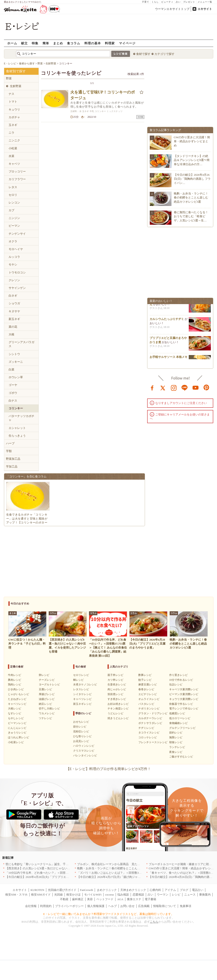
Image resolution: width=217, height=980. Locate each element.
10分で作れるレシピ (181, 680)
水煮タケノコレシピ (85, 685)
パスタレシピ (146, 704)
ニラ (11, 133)
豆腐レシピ (45, 689)
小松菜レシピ (16, 742)
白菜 (11, 369)
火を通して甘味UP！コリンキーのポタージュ (103, 95)
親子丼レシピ (115, 675)
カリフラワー (17, 179)
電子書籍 (150, 899)
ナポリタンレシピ (149, 709)
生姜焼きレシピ (117, 685)
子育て (146, 2)
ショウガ (14, 303)
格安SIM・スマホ (16, 895)
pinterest (206, 387)
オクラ (13, 241)
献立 (24, 43)
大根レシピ (15, 709)
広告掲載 (144, 906)
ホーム (12, 43)
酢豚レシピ (145, 675)
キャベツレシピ (17, 704)
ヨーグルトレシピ (49, 685)
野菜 (9, 78)
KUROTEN (37, 890)
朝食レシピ (176, 742)
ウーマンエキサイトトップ (172, 9)
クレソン (14, 280)
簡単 (46, 43)
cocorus (109, 895)
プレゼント (189, 2)
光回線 (58, 895)
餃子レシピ (145, 680)
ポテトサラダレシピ (150, 723)
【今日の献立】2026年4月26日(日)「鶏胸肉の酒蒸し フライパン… (192, 179)
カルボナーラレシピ (150, 718)
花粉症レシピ (81, 731)
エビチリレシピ (148, 694)
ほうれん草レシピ (19, 737)
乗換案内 (205, 895)
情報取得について (165, 906)
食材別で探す (16, 71)
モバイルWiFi (93, 895)
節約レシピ (176, 733)
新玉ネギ (14, 319)
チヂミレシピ (146, 728)
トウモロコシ (17, 272)
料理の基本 (93, 43)
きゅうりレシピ (17, 733)
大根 (11, 334)
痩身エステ (134, 899)
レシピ (176, 895)
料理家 (110, 43)
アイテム (170, 890)
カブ (11, 210)
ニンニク (14, 140)
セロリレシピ (81, 675)
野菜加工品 (13, 459)
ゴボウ (13, 393)
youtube (196, 387)
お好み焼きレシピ (118, 704)
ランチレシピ (177, 747)
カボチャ (14, 117)
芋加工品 (12, 467)
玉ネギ (13, 125)
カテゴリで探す (164, 54)
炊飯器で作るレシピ (181, 704)
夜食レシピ (176, 752)
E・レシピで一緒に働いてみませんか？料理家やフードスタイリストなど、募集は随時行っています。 (108, 914)
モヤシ (13, 265)
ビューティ (167, 2)
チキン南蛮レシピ (118, 709)
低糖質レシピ (177, 713)
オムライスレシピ (149, 699)
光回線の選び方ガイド (62, 890)
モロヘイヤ (16, 249)
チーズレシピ (47, 680)
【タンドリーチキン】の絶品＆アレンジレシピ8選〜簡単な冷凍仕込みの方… (192, 160)
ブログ (184, 890)
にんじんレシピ (17, 728)
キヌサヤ (14, 311)
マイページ (127, 43)
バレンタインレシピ (85, 756)
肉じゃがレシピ (117, 689)
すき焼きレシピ (117, 699)
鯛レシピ (78, 680)
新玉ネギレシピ (82, 704)
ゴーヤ (13, 385)
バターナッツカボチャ (21, 418)
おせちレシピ (81, 722)
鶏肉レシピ (15, 685)
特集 (35, 43)
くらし (155, 2)
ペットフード (105, 899)
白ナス (13, 401)
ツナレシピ (45, 718)
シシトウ (14, 354)
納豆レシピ (45, 704)
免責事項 (185, 906)
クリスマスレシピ (84, 751)
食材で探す (143, 54)
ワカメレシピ (47, 713)
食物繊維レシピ (178, 723)
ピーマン (14, 226)
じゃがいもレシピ (19, 694)
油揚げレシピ (47, 699)
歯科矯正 (78, 899)
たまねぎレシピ (17, 699)
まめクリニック (107, 890)
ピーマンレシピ (17, 723)
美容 (90, 899)
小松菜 (13, 148)
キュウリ (14, 109)
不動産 (64, 899)
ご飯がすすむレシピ (181, 757)
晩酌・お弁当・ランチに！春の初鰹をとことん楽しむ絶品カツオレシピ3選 (191, 197)
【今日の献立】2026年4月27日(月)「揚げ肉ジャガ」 (110, 877)
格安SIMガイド (41, 895)
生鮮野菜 (16, 86)
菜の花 (13, 327)
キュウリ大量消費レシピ (184, 699)
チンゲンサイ (17, 234)
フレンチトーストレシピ (153, 742)
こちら (154, 922)
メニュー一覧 (205, 2)
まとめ (58, 43)
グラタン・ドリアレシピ (153, 713)
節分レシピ (80, 727)
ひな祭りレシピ (82, 736)
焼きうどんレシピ (118, 718)
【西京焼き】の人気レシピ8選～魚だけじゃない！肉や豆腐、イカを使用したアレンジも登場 (65, 868)
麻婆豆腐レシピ (148, 685)
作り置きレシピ (178, 675)
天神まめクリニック (133, 890)
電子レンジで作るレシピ (184, 709)
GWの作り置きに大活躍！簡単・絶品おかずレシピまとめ (192, 141)
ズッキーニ (16, 362)
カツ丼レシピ (115, 680)
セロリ (13, 195)
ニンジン (14, 218)
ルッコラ (14, 257)
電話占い (198, 890)
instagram (174, 387)
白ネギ (13, 296)
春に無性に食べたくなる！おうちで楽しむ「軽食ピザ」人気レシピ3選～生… (191, 216)
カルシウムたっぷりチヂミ (167, 321)
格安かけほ (73, 895)
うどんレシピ (115, 713)
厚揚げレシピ (47, 694)
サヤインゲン (17, 288)
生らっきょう (17, 436)
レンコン (14, 203)
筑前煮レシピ (115, 694)
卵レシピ (44, 675)
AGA (120, 899)
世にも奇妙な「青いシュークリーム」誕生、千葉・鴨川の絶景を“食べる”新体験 (57, 864)
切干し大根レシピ (49, 709)
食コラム (74, 43)
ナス (11, 94)
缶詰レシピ (176, 685)
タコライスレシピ (149, 733)
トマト (13, 102)
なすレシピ (15, 713)
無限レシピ (176, 737)
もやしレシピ (16, 718)
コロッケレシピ (148, 737)
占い (178, 2)
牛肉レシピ (15, 675)
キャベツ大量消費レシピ (184, 689)
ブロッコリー (17, 171)
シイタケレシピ (82, 694)
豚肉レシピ (15, 680)
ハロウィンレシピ (84, 746)
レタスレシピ (81, 689)
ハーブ (10, 443)
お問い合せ (127, 906)
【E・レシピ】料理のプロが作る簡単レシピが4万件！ (109, 769)
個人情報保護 (96, 906)
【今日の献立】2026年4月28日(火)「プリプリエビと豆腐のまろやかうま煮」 (54, 877)
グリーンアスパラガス (21, 344)
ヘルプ (112, 906)
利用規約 (46, 906)
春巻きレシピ (146, 689)
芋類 (9, 451)
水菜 (11, 156)
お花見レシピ (81, 741)
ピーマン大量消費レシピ (184, 694)
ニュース (190, 895)
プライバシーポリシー (69, 906)
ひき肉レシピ (16, 689)
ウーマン (163, 895)
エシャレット (17, 428)
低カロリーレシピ (180, 718)
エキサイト (205, 9)
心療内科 (155, 890)
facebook (152, 387)
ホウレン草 (16, 377)
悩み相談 (123, 895)
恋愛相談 (138, 895)
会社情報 (31, 906)
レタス (13, 187)
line (185, 387)
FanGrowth (86, 890)
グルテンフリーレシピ (182, 728)
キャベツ (14, 164)
